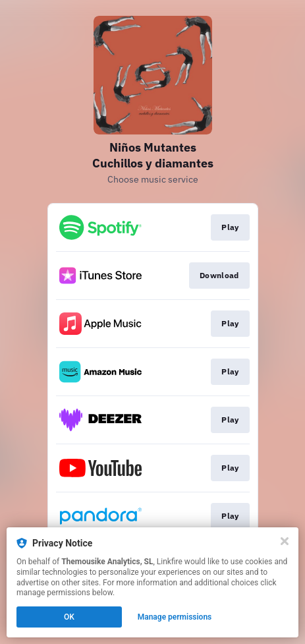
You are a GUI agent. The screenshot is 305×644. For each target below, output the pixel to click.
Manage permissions (175, 617)
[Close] (285, 541)
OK (69, 617)
